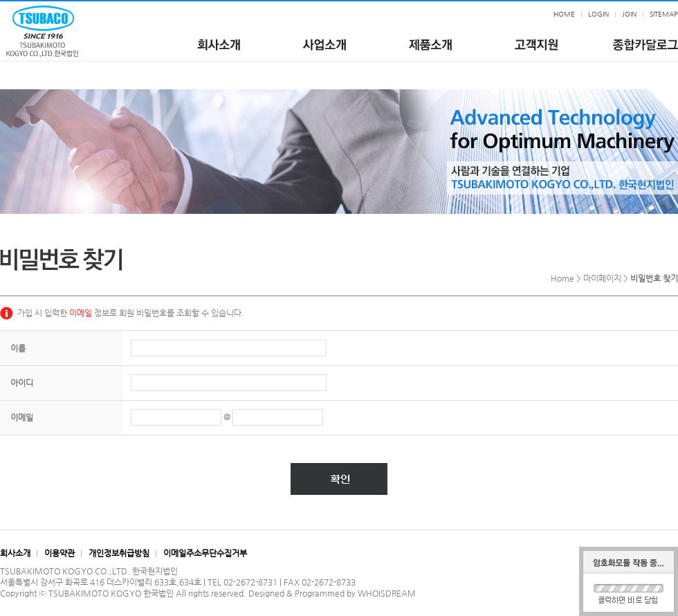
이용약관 (59, 553)
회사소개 (15, 553)
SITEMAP (664, 14)
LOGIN (598, 14)
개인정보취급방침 (119, 553)
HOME (564, 14)
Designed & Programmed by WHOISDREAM (332, 593)
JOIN (629, 14)
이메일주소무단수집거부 (205, 553)
